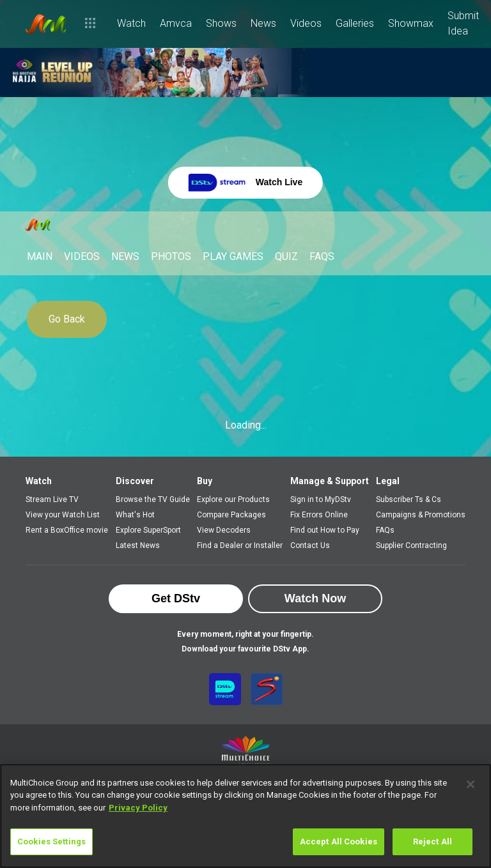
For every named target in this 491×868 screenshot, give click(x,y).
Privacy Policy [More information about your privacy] (138, 808)
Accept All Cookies (339, 841)
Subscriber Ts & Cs (409, 499)
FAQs (385, 530)
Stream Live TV (52, 499)
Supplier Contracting (411, 545)
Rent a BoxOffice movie (67, 530)
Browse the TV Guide (153, 499)
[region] (245, 816)
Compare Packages (231, 515)
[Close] (471, 784)
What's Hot (135, 515)
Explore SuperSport (148, 530)
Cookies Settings (51, 841)
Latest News (138, 545)
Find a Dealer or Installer (240, 545)
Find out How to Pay (325, 530)
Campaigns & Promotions (421, 515)
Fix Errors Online (319, 515)
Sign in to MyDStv (321, 499)
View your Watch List (63, 515)
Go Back (67, 319)
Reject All (433, 841)
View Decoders (224, 530)
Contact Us (310, 545)
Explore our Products (233, 499)
